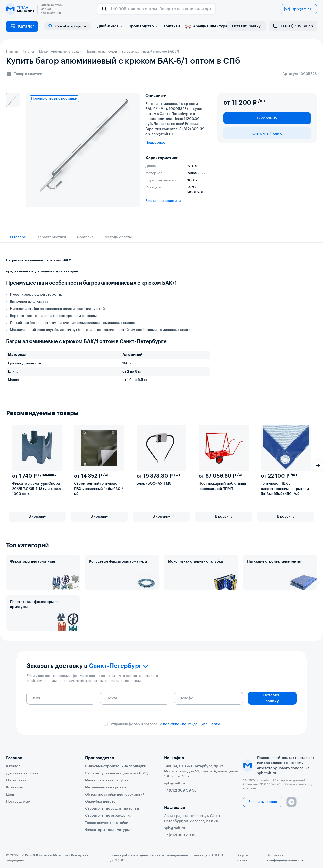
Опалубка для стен (101, 802)
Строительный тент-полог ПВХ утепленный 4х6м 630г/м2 (99, 489)
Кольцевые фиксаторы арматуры (118, 561)
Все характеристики (163, 201)
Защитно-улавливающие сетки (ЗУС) (117, 773)
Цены (11, 795)
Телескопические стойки (107, 823)
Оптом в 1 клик (267, 133)
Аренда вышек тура (206, 26)
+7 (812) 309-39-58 (292, 26)
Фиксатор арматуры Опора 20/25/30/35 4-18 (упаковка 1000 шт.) (36, 489)
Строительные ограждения (108, 816)
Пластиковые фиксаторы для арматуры (35, 604)
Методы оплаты (118, 237)
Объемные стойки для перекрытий (115, 795)
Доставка (85, 237)
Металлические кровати (106, 787)
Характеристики (51, 237)
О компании (16, 780)
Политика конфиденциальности (285, 858)
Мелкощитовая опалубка (107, 780)
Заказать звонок (263, 802)
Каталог (22, 26)
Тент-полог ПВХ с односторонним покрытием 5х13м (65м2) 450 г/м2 (285, 489)
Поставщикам (18, 802)
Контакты (172, 26)
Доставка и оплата (22, 773)
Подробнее (155, 143)
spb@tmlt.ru (299, 9)
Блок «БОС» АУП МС (154, 484)
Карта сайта (243, 858)
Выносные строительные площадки (116, 766)
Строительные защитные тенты (112, 809)
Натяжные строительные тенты (274, 561)
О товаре (18, 237)
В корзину (267, 118)
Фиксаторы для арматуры (32, 561)
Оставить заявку (246, 26)
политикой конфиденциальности (191, 724)
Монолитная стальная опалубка (195, 561)
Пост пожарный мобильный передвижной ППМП (222, 486)
